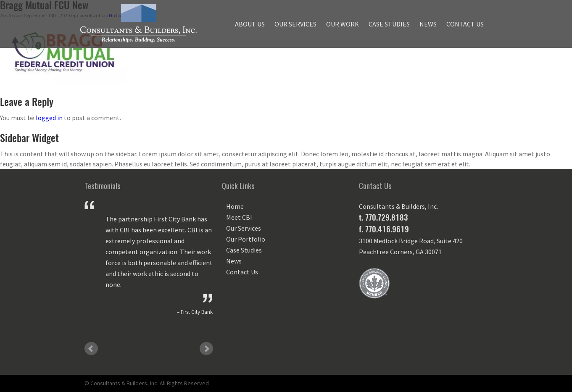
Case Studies (389, 24)
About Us (250, 24)
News (428, 24)
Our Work (343, 24)
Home (235, 206)
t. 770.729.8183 (383, 217)
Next (206, 349)
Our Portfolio (246, 239)
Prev (91, 349)
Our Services (295, 24)
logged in (49, 118)
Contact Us (465, 24)
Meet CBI (239, 217)
